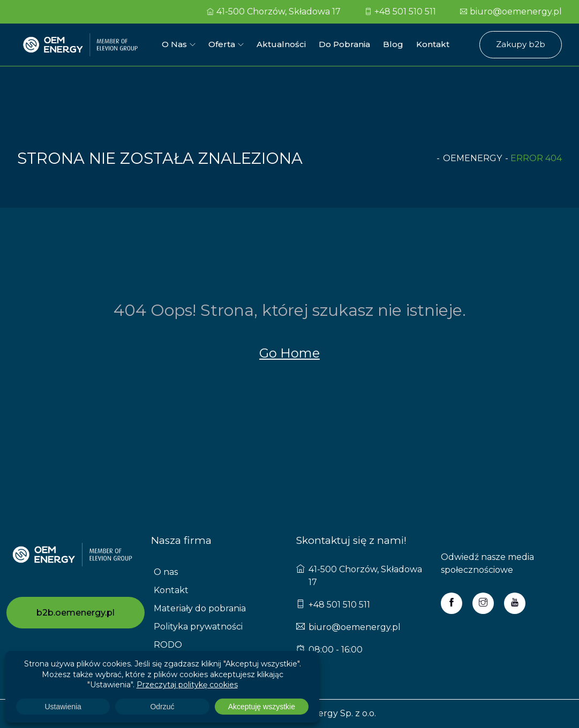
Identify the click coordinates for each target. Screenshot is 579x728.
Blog (393, 44)
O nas (174, 44)
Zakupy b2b (521, 44)
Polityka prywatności (198, 627)
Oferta (222, 44)
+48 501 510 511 (400, 12)
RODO (168, 645)
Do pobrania (344, 44)
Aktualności (281, 44)
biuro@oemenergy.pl (511, 12)
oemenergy (472, 158)
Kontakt (433, 44)
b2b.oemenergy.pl (76, 613)
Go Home (289, 353)
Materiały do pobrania (200, 608)
